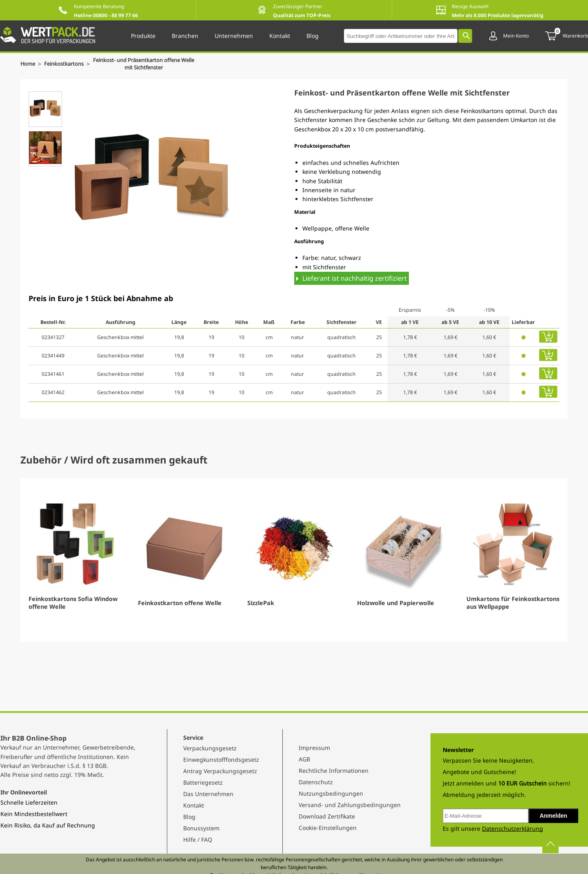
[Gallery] (294, 560)
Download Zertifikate (327, 816)
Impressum (314, 748)
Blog (189, 817)
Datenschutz (316, 782)
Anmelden (553, 816)
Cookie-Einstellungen (328, 828)
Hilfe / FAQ (198, 840)
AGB (304, 759)
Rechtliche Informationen (334, 771)
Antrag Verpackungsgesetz (220, 771)
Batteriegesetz (203, 782)
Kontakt (194, 805)
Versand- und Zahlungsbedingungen (350, 805)
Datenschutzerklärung (513, 829)
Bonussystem (201, 828)
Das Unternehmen (208, 794)
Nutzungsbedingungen (331, 793)
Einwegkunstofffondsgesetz (221, 760)
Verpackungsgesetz (210, 748)
